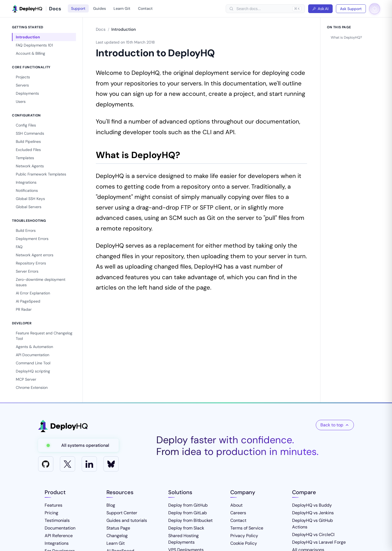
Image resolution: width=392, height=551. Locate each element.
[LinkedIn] (89, 464)
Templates (25, 158)
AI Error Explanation (33, 293)
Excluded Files (28, 150)
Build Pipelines (28, 141)
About (236, 505)
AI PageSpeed (28, 301)
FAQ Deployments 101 (34, 45)
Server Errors (27, 271)
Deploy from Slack (186, 528)
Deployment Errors (32, 239)
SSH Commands (30, 133)
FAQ (19, 247)
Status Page (118, 528)
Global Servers (29, 207)
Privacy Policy (244, 536)
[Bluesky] (111, 464)
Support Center (122, 513)
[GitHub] (46, 464)
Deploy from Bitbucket (190, 520)
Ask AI (320, 9)
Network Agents (30, 166)
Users (21, 101)
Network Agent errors (35, 255)
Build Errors (26, 230)
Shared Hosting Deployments (183, 539)
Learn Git (122, 8)
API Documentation (33, 355)
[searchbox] (263, 9)
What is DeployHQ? (346, 37)
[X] (68, 464)
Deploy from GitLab (188, 513)
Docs (101, 29)
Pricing (51, 513)
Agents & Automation (34, 347)
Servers (22, 85)
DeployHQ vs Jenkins (313, 513)
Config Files (26, 125)
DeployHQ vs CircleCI (313, 535)
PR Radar (24, 309)
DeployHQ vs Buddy (312, 505)
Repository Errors (31, 263)
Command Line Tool (33, 363)
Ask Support (351, 9)
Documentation (60, 528)
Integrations (26, 182)
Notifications (27, 190)
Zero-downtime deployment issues (41, 282)
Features (53, 505)
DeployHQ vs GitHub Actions (313, 524)
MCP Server (26, 379)
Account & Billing (30, 53)
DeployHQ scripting (33, 371)
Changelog (117, 536)
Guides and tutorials (127, 520)
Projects (23, 77)
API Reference (59, 536)
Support (78, 8)
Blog (111, 505)
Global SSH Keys (30, 199)
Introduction (28, 37)
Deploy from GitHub (188, 505)
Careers (238, 513)
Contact (145, 8)
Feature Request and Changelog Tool (44, 336)
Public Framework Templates (41, 174)
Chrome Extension (32, 387)
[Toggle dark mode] (375, 9)
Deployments (27, 93)
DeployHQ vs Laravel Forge (319, 542)
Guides (99, 8)
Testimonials (57, 520)
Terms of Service (247, 528)
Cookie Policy (244, 543)
